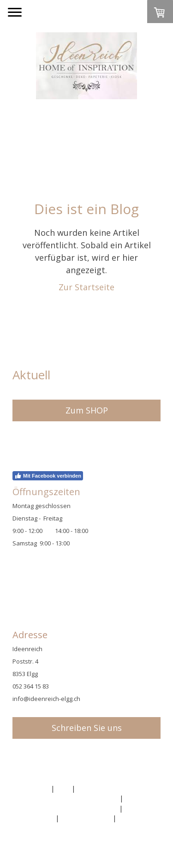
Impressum (32, 788)
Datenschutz (34, 818)
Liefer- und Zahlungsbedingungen (66, 808)
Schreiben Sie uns (87, 728)
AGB (63, 788)
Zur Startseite (86, 287)
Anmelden (30, 841)
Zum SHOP (87, 410)
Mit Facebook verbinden (48, 476)
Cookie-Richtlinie (86, 818)
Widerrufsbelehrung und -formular (66, 798)
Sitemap (131, 818)
